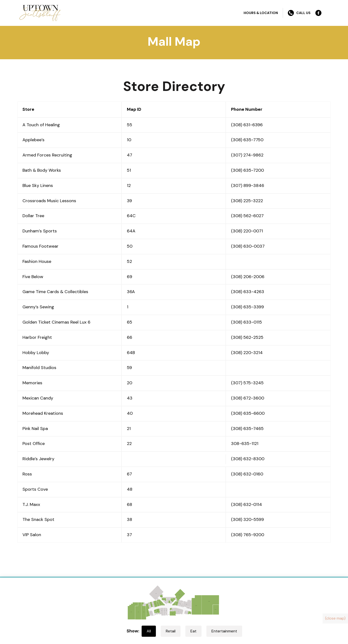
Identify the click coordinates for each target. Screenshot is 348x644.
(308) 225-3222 (247, 201)
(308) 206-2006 (248, 277)
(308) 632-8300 (248, 459)
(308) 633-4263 (248, 292)
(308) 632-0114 (246, 504)
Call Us (299, 13)
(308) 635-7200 (247, 170)
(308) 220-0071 (247, 231)
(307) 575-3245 (247, 383)
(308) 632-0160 (247, 474)
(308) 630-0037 (248, 246)
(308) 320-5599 (247, 519)
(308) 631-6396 (247, 125)
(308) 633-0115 (246, 322)
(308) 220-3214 (247, 353)
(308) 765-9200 (248, 535)
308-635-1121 (245, 444)
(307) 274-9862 (247, 155)
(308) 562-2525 (247, 337)
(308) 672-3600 (248, 398)
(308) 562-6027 (247, 216)
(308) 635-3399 (247, 307)
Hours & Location (261, 13)
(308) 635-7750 (247, 140)
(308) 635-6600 (248, 413)
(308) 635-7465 (247, 429)
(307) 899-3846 (248, 185)
